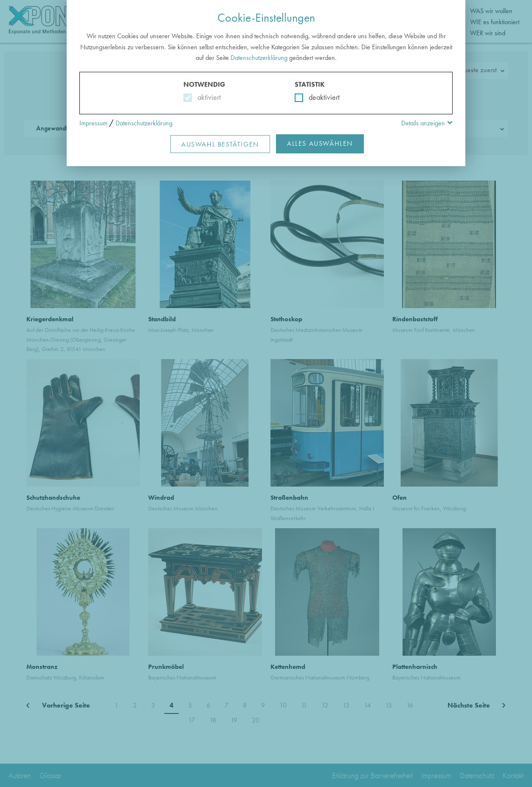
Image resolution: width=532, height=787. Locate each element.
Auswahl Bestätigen (220, 144)
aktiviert (207, 97)
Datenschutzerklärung (259, 58)
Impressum (93, 123)
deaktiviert (319, 97)
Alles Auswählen (320, 143)
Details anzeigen (423, 123)
